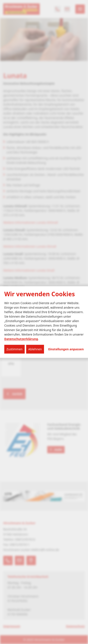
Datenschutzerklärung (21, 339)
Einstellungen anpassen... (66, 349)
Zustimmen (14, 349)
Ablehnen (35, 349)
